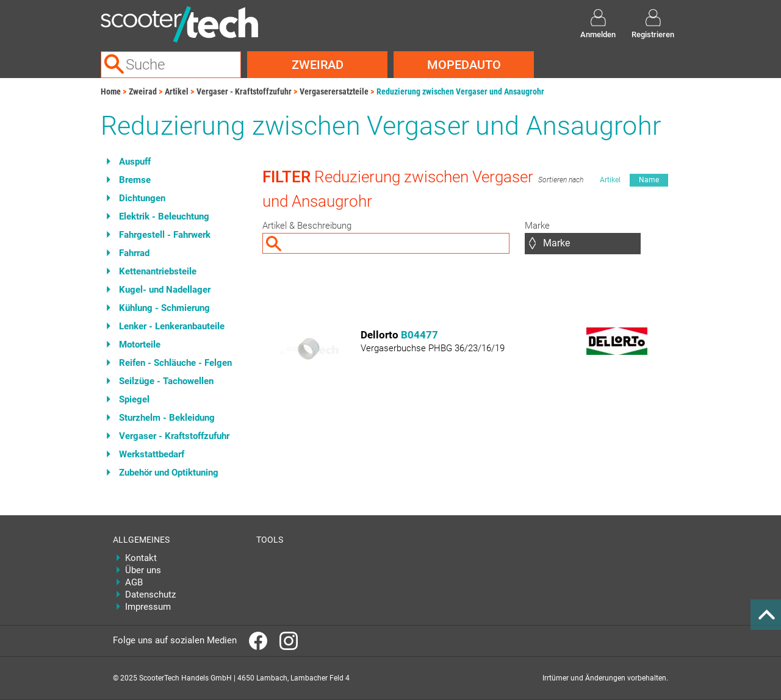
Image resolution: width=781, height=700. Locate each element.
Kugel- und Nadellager (165, 290)
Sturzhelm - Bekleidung (167, 418)
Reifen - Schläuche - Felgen (175, 363)
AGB (134, 582)
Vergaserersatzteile (334, 91)
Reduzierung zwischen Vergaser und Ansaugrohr (460, 91)
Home (111, 91)
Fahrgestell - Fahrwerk (165, 235)
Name (649, 180)
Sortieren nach (561, 180)
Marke (537, 226)
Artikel (177, 91)
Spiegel (134, 399)
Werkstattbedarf (152, 454)
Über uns (143, 570)
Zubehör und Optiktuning (169, 473)
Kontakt (141, 558)
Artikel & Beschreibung (307, 226)
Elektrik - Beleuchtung (164, 216)
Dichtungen (142, 198)
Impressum (148, 607)
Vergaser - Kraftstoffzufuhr (244, 91)
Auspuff (135, 162)
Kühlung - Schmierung (164, 308)
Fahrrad (134, 253)
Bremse (135, 180)
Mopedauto (464, 65)
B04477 (419, 335)
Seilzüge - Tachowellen (166, 381)
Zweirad (318, 65)
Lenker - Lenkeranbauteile (172, 326)
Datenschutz (150, 595)
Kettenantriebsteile (158, 271)
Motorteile (140, 345)
